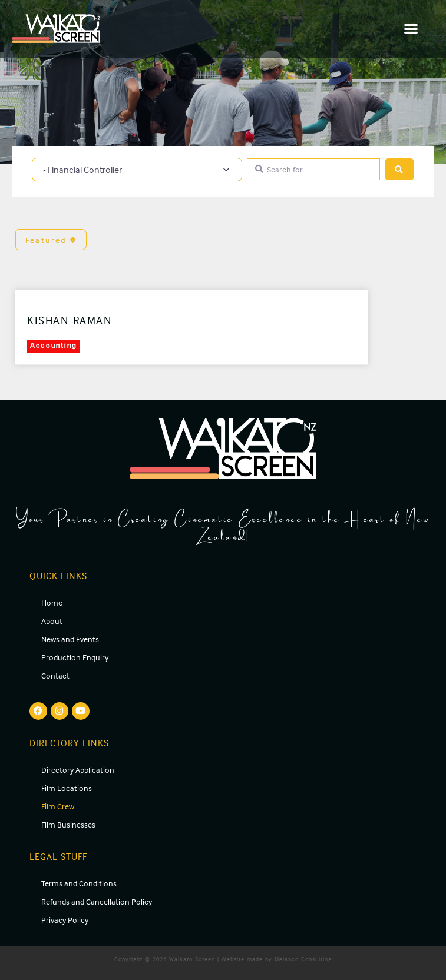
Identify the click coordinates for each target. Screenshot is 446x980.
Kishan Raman (70, 320)
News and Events (70, 639)
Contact (55, 675)
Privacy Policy (65, 920)
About (52, 621)
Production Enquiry (75, 657)
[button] (412, 29)
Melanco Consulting (303, 959)
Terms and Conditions (79, 883)
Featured (51, 240)
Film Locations (67, 788)
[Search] (399, 169)
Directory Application (78, 770)
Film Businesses (68, 824)
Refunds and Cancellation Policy (97, 901)
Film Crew (58, 806)
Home (52, 602)
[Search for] (313, 169)
